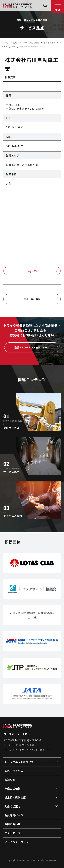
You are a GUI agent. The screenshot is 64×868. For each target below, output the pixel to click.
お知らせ (10, 780)
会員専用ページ (14, 815)
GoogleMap (41, 271)
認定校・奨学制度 (15, 797)
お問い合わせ (12, 824)
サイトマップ (12, 833)
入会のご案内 (12, 806)
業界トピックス (14, 771)
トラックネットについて (19, 762)
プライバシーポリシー (18, 842)
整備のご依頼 (12, 788)
